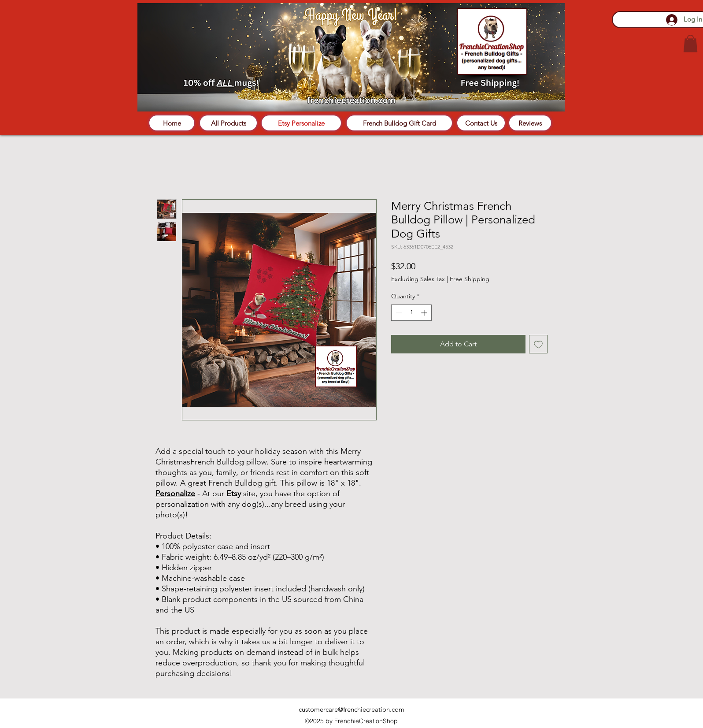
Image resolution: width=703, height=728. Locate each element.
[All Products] (228, 123)
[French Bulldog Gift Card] (399, 123)
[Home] (172, 123)
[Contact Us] (481, 123)
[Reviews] (530, 123)
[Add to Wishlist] (538, 344)
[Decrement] (398, 313)
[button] (690, 43)
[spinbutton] (411, 313)
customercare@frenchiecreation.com (351, 709)
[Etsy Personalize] (301, 123)
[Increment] (425, 313)
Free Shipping (470, 279)
